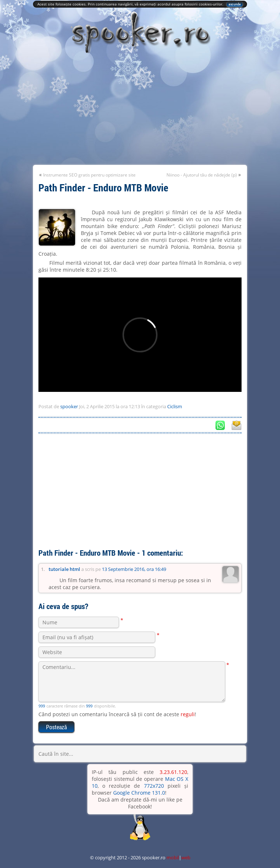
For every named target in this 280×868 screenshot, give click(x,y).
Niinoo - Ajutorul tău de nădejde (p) (202, 175)
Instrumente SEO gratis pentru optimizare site (89, 175)
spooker (69, 406)
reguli (188, 714)
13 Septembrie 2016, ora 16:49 (134, 569)
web (186, 857)
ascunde (235, 4)
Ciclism (175, 406)
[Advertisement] (140, 110)
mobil (173, 857)
